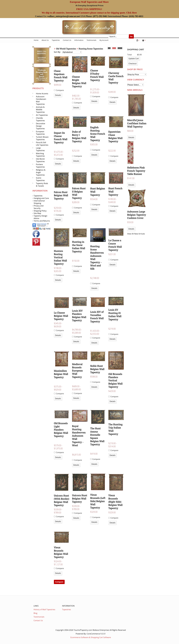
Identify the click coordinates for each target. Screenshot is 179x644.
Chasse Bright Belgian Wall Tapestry (79, 82)
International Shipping (39, 202)
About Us (45, 40)
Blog (35, 613)
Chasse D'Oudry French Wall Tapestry (97, 75)
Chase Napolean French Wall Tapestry (61, 76)
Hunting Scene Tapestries (91, 49)
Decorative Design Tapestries (41, 126)
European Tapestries (40, 133)
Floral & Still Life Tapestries (42, 144)
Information (79, 40)
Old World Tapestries (66, 49)
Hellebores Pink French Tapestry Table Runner (136, 171)
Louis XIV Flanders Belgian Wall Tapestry (79, 316)
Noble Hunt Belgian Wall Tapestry (97, 369)
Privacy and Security (39, 207)
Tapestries (56, 40)
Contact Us (67, 40)
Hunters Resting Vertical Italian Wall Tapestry (60, 257)
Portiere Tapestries (40, 166)
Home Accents (42, 94)
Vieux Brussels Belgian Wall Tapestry (61, 552)
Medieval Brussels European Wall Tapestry (77, 371)
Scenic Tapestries (40, 179)
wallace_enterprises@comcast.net (64, 16)
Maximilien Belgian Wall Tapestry (61, 374)
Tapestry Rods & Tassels (42, 185)
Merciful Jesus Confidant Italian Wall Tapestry (137, 123)
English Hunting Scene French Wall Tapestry (98, 134)
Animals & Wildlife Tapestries (40, 110)
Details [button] (58, 95)
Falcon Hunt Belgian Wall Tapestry (61, 195)
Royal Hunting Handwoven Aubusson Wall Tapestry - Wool (79, 436)
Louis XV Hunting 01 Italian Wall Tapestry (115, 315)
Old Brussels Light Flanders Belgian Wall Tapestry (61, 430)
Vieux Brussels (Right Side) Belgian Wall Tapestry (115, 502)
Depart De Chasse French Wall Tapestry (61, 138)
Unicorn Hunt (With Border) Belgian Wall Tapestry (62, 500)
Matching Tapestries (40, 155)
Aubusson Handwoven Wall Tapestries (41, 100)
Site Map (37, 213)
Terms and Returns (42, 221)
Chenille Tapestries (40, 119)
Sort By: (58, 52)
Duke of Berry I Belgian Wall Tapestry (79, 137)
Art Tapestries (42, 115)
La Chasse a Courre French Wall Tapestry (115, 245)
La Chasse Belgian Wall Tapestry (61, 316)
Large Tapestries (40, 149)
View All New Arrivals (136, 234)
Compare (59, 90)
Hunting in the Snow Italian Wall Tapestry (79, 247)
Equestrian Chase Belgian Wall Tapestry (115, 137)
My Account (104, 40)
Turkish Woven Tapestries (42, 138)
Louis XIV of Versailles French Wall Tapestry (97, 317)
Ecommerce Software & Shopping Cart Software (91, 637)
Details (131, 137)
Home (36, 40)
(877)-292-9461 (100, 16)
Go (131, 36)
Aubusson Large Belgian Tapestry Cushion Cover (137, 215)
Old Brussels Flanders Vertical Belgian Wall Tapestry (115, 380)
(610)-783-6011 (136, 16)
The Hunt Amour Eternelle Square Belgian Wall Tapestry (97, 436)
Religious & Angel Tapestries (41, 172)
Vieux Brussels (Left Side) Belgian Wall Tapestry (98, 501)
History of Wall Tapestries (44, 609)
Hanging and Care (41, 198)
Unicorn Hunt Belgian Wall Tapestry (80, 499)
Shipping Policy (40, 211)
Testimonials (91, 40)
